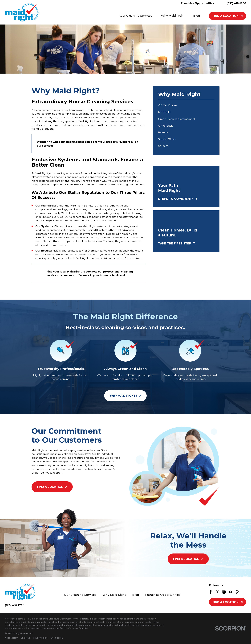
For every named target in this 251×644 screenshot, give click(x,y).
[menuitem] (186, 105)
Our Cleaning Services (80, 595)
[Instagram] (224, 592)
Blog (136, 595)
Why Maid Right (114, 595)
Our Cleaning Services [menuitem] (136, 16)
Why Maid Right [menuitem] (173, 16)
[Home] (22, 12)
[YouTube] (231, 592)
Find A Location (227, 16)
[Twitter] (217, 592)
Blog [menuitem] (197, 16)
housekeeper (53, 473)
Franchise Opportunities (197, 3)
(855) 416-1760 (236, 3)
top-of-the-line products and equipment (78, 458)
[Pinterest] (237, 592)
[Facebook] (211, 592)
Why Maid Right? (125, 396)
